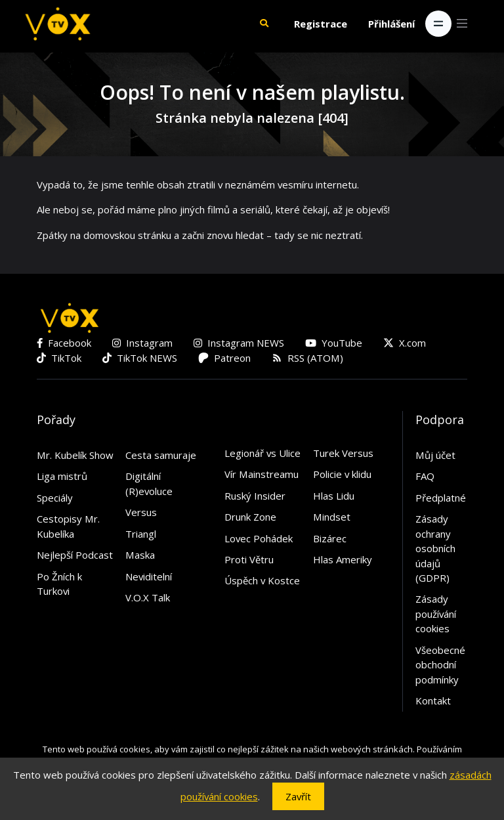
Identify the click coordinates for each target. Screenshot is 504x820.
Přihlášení (391, 24)
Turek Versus (343, 453)
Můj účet (435, 455)
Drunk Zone (250, 517)
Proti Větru (249, 559)
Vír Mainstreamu (262, 474)
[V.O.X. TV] (58, 24)
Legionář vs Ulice (262, 453)
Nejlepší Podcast (75, 555)
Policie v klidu (342, 474)
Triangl (141, 534)
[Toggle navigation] (438, 24)
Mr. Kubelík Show (75, 455)
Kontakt (433, 701)
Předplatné (441, 498)
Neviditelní (149, 576)
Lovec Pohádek (259, 538)
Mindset (332, 517)
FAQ (425, 476)
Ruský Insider (255, 496)
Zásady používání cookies (436, 614)
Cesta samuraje (161, 455)
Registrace (321, 24)
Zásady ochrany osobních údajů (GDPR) (435, 548)
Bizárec (330, 538)
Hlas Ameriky (343, 559)
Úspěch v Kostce (262, 580)
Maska (140, 555)
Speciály (55, 498)
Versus (141, 512)
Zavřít (298, 796)
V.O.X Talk (148, 597)
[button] (264, 24)
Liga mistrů (62, 476)
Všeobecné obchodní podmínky (440, 665)
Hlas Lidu (334, 496)
